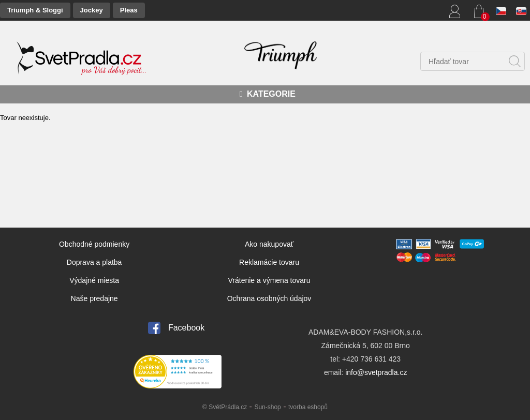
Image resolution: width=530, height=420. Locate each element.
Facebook (186, 328)
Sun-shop (267, 407)
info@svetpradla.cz (376, 372)
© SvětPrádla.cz (225, 407)
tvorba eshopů (308, 407)
